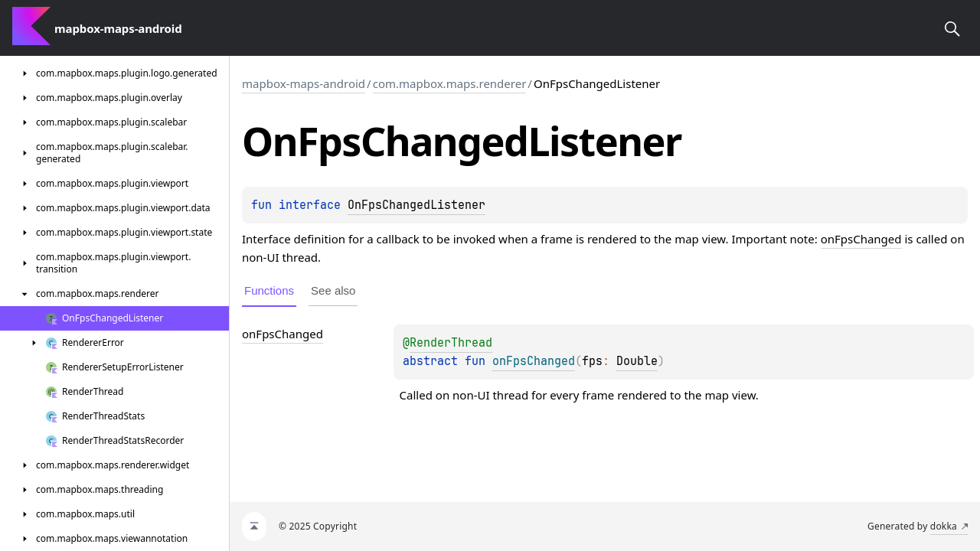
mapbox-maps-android (304, 83)
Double (637, 361)
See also (333, 290)
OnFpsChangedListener (416, 205)
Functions (269, 290)
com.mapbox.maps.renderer (450, 83)
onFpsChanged (861, 239)
